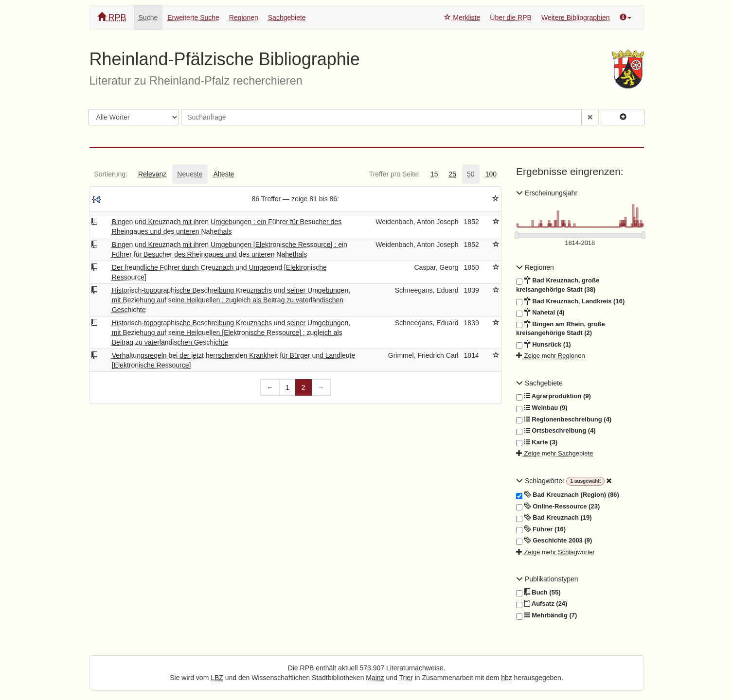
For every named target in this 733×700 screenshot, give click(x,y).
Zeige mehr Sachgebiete (554, 453)
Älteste (224, 174)
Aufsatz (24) (542, 604)
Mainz (375, 678)
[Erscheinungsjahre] (580, 243)
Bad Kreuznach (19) (554, 518)
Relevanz (152, 174)
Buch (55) (538, 593)
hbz (507, 678)
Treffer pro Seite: (394, 174)
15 (434, 174)
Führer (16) (541, 529)
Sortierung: (111, 174)
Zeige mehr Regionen (551, 356)
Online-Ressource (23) (558, 507)
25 (452, 174)
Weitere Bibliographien (576, 17)
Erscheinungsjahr (547, 193)
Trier (406, 678)
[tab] (111, 174)
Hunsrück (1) (544, 345)
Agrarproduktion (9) (554, 396)
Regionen (244, 17)
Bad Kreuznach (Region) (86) (568, 495)
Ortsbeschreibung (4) (556, 431)
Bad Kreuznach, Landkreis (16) (570, 301)
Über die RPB (511, 17)
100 (491, 174)
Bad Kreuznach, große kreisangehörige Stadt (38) (558, 285)
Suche (148, 17)
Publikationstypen (547, 579)
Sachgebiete (287, 17)
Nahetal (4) (540, 313)
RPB (112, 17)
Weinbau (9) (542, 408)
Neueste (190, 174)
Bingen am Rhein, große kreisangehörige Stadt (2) (561, 328)
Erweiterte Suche (193, 17)
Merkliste (462, 17)
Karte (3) (537, 442)
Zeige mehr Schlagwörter (555, 552)
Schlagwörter (541, 481)
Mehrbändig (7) (546, 615)
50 (471, 174)
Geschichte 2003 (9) (554, 541)
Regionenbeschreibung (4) (564, 420)
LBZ (217, 678)
